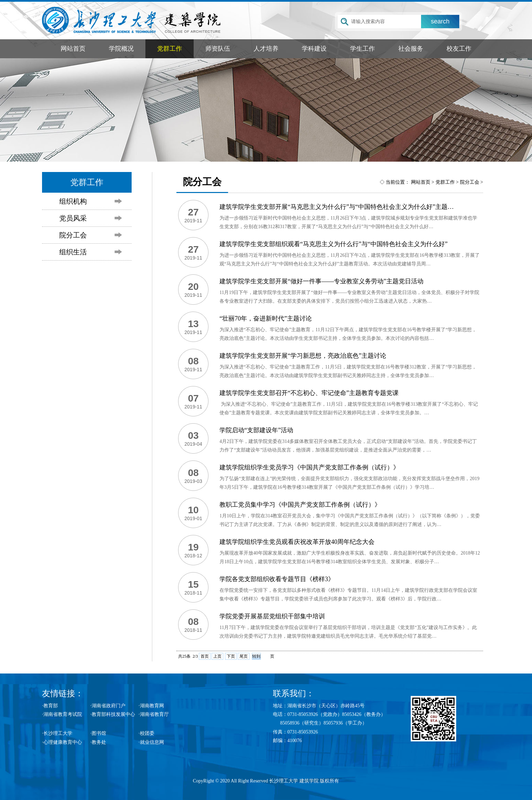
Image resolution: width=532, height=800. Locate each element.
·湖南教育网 (151, 706)
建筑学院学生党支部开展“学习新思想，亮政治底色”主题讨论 (303, 356)
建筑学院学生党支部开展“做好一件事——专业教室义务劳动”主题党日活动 (321, 281)
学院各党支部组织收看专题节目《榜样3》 (277, 579)
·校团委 (146, 733)
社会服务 (411, 49)
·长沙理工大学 (57, 733)
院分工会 (73, 235)
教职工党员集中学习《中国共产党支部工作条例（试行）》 (300, 505)
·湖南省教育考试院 (62, 714)
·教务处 (98, 742)
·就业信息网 (151, 742)
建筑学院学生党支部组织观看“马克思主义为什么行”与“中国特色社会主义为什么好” (334, 244)
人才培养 (266, 49)
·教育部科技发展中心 (113, 714)
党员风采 (73, 218)
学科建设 (314, 49)
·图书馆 (98, 733)
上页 (217, 656)
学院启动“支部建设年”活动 (256, 430)
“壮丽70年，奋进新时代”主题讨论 (266, 318)
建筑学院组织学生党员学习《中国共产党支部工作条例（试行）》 (309, 467)
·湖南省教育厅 (154, 714)
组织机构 (73, 201)
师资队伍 (218, 49)
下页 (231, 656)
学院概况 (121, 49)
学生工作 (362, 49)
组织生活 (73, 252)
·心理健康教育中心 (62, 742)
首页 (205, 656)
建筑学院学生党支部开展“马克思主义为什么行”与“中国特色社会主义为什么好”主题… (337, 207)
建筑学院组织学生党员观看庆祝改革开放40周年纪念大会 (297, 542)
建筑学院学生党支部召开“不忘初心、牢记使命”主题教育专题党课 (309, 393)
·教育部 (50, 706)
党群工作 (170, 49)
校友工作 (459, 49)
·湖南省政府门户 (108, 706)
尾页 (244, 656)
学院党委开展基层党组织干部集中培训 (272, 616)
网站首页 (73, 49)
